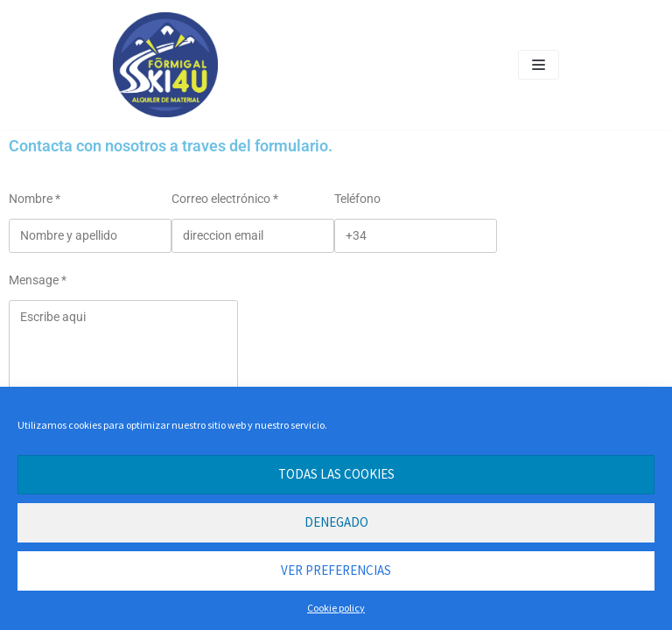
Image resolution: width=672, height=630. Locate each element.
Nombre (35, 199)
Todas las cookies (336, 474)
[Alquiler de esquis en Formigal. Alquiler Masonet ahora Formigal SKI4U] (165, 65)
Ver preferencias (336, 570)
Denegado (336, 522)
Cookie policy (336, 608)
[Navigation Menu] (539, 65)
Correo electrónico (225, 199)
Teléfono (357, 199)
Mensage (38, 280)
